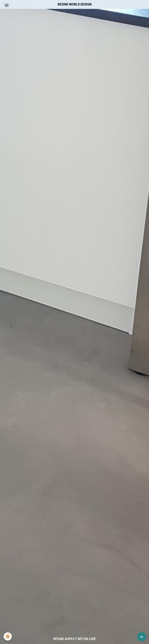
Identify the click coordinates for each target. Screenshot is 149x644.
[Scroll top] (142, 637)
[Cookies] (8, 636)
